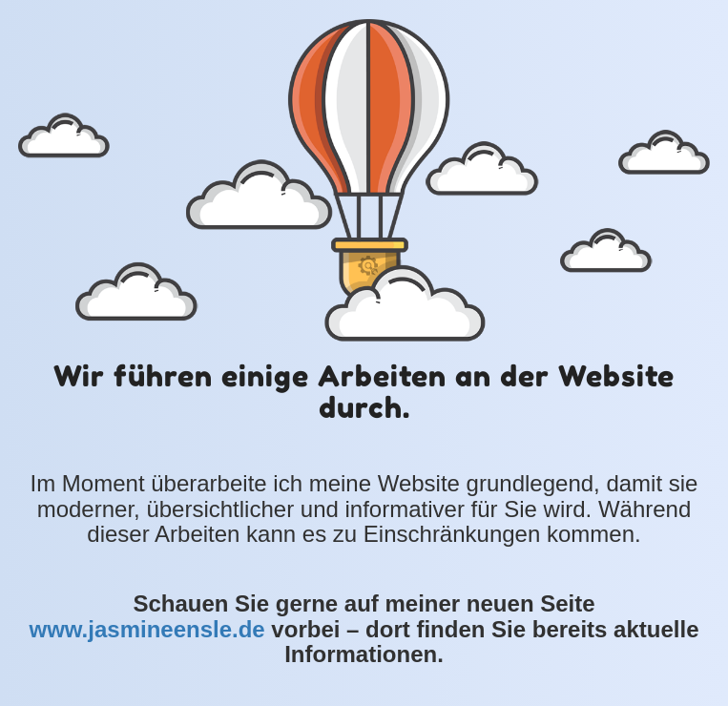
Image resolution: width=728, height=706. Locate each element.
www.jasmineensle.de (146, 629)
